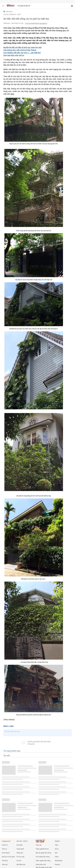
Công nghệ (20, 849)
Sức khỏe (20, 845)
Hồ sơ (57, 849)
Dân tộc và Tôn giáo (8, 857)
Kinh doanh (9, 12)
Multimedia (59, 861)
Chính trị (5, 845)
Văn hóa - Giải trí (22, 841)
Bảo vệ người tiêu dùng (43, 853)
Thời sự (4, 849)
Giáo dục (5, 864)
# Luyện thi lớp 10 (24, 6)
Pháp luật (20, 853)
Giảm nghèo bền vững (43, 861)
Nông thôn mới (41, 864)
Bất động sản (21, 864)
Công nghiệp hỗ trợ (42, 849)
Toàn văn (39, 845)
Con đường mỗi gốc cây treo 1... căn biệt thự (22, 53)
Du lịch (19, 861)
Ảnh (56, 853)
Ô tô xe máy (20, 857)
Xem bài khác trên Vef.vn (14, 55)
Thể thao (5, 861)
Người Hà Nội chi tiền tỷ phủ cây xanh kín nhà (22, 47)
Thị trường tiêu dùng (43, 857)
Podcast (57, 864)
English (57, 841)
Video (57, 857)
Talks (56, 845)
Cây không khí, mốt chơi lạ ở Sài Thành (20, 50)
